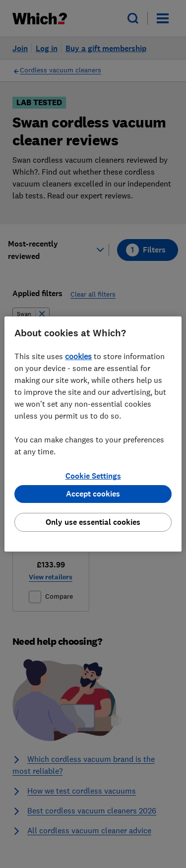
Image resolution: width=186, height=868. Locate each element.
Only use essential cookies (93, 522)
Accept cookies (93, 494)
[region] (93, 434)
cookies (78, 356)
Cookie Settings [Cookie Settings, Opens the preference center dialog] (93, 476)
